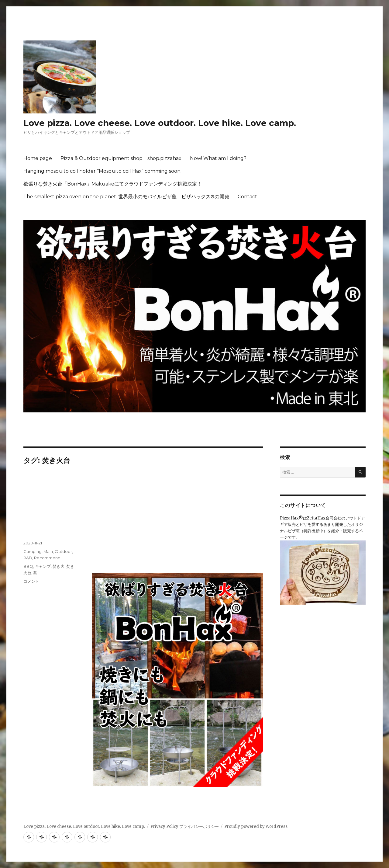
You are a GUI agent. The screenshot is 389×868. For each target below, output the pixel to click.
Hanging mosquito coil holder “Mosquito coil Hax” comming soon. (102, 171)
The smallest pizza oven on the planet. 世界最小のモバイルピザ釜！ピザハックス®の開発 (126, 197)
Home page (38, 158)
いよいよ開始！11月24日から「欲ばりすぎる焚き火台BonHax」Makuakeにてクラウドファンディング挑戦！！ (140, 504)
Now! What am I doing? (218, 158)
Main (48, 551)
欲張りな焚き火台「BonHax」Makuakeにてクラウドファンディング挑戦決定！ (113, 184)
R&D (28, 558)
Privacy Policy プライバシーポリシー (185, 826)
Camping (33, 551)
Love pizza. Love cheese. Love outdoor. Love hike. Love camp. (160, 123)
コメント (31, 581)
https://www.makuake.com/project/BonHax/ (135, 560)
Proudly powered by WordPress (256, 826)
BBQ (28, 566)
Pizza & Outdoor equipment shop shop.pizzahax (121, 158)
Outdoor (63, 551)
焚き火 (59, 566)
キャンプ (43, 566)
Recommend (47, 558)
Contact (247, 197)
